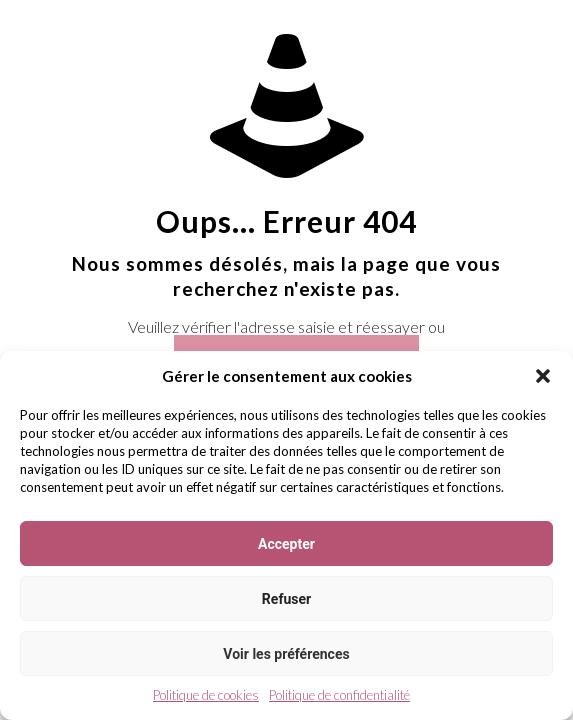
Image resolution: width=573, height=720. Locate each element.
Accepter (286, 544)
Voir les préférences (286, 654)
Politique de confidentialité (339, 695)
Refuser (286, 599)
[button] (543, 376)
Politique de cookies (206, 695)
